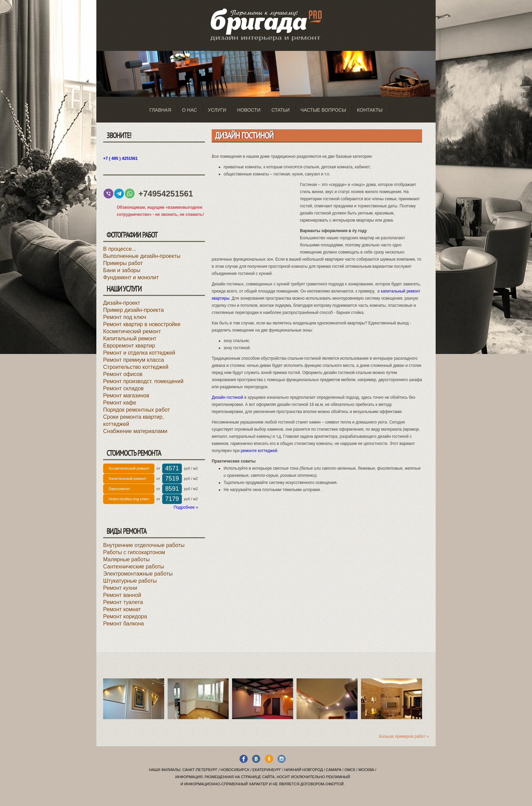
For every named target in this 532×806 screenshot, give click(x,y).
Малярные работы (126, 559)
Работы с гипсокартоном (134, 552)
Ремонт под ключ (125, 317)
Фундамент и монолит (131, 277)
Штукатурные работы (130, 581)
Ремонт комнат (122, 609)
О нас (190, 110)
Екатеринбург (267, 770)
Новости (249, 110)
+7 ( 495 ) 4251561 (120, 158)
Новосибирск (235, 770)
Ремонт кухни (120, 588)
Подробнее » (186, 507)
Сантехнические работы (134, 567)
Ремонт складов (123, 388)
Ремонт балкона (123, 624)
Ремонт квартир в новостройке (142, 324)
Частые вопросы (323, 110)
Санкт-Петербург (200, 770)
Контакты (370, 110)
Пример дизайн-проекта (134, 310)
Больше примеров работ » (404, 736)
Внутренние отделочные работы (144, 545)
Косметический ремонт (132, 331)
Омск (350, 770)
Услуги (217, 110)
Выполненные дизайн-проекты (142, 256)
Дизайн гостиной (227, 397)
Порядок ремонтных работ (137, 410)
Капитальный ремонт (130, 339)
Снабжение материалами (135, 431)
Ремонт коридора (125, 616)
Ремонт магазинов (126, 396)
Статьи (281, 110)
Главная (160, 110)
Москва (366, 770)
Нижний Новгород (303, 770)
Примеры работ (123, 263)
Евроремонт (119, 489)
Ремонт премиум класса (134, 360)
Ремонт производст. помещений (143, 381)
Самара (334, 770)
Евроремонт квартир (129, 346)
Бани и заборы (122, 270)
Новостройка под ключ (129, 499)
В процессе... (120, 249)
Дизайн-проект (122, 303)
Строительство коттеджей (136, 367)
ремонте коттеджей (259, 451)
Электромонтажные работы (138, 574)
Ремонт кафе (120, 403)
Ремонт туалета (123, 602)
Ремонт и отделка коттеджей (139, 353)
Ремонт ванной (122, 595)
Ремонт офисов (123, 374)
